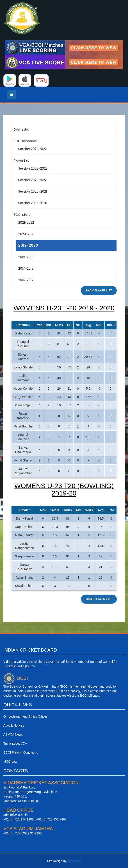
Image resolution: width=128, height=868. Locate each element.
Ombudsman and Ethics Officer (25, 716)
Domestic (21, 130)
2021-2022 (26, 223)
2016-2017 (26, 280)
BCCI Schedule (25, 141)
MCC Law (10, 761)
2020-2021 (26, 234)
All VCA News (13, 734)
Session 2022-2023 (33, 168)
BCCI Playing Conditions (21, 752)
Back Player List (99, 291)
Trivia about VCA (15, 743)
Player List (21, 161)
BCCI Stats (22, 215)
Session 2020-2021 (33, 191)
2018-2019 (26, 257)
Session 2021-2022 (32, 149)
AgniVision (74, 861)
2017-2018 (26, 268)
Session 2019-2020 (33, 203)
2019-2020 (28, 245)
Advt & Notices (14, 725)
